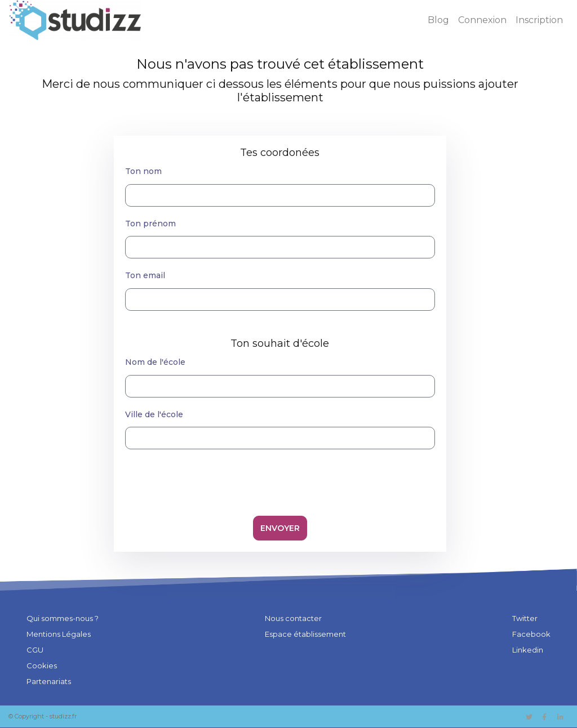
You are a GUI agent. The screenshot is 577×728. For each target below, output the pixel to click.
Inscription (539, 20)
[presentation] (280, 480)
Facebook (531, 634)
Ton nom (143, 171)
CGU (35, 650)
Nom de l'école (155, 362)
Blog (438, 20)
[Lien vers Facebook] (545, 716)
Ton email (145, 275)
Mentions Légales (59, 634)
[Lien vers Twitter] (528, 716)
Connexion (482, 20)
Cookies (42, 666)
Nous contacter (293, 618)
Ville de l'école (154, 414)
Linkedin (528, 650)
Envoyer (280, 528)
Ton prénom (150, 224)
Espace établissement (305, 634)
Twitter (525, 618)
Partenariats (49, 681)
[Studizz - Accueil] (75, 20)
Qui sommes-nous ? (63, 618)
